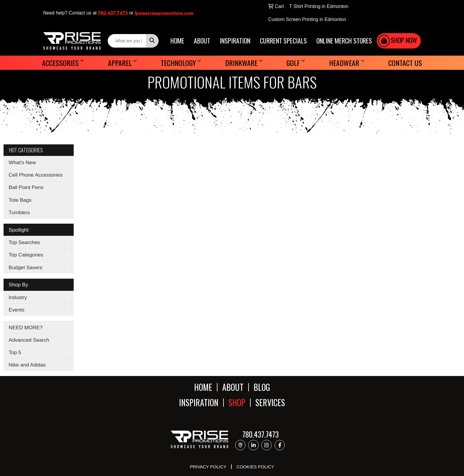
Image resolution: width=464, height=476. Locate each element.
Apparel (120, 63)
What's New (22, 162)
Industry (18, 297)
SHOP (237, 403)
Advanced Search (29, 340)
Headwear (344, 63)
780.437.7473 (113, 13)
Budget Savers (25, 267)
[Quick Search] (127, 41)
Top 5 (15, 352)
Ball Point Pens (26, 187)
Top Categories (26, 255)
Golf (293, 63)
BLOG (262, 387)
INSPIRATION (235, 41)
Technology (178, 63)
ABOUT (202, 41)
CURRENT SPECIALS (283, 41)
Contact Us (405, 63)
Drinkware (241, 63)
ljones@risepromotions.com (164, 13)
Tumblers (19, 212)
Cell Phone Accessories (36, 175)
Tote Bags (20, 200)
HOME (177, 41)
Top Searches (24, 242)
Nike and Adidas (27, 365)
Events (16, 310)
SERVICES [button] (270, 403)
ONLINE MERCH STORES (344, 41)
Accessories (60, 63)
